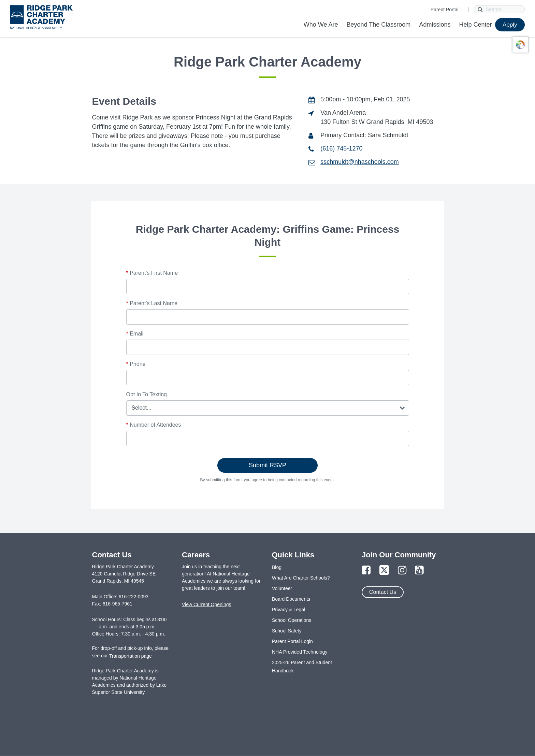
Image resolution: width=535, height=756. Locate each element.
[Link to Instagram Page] (402, 570)
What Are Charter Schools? (301, 578)
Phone (136, 364)
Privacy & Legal (288, 610)
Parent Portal (445, 10)
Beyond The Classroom (379, 25)
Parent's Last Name (152, 303)
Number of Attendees (154, 425)
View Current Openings (206, 604)
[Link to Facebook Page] (366, 570)
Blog (277, 567)
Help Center (475, 25)
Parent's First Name (152, 273)
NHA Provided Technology (300, 652)
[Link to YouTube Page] (419, 570)
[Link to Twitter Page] (384, 570)
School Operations (292, 620)
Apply (510, 25)
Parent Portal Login (292, 641)
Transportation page (131, 656)
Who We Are (321, 25)
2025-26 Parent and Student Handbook (302, 667)
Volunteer (282, 588)
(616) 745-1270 (341, 148)
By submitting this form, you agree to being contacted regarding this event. (268, 480)
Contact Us (383, 592)
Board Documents (291, 599)
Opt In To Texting (147, 394)
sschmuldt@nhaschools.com (359, 162)
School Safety (287, 631)
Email (135, 334)
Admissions (435, 25)
